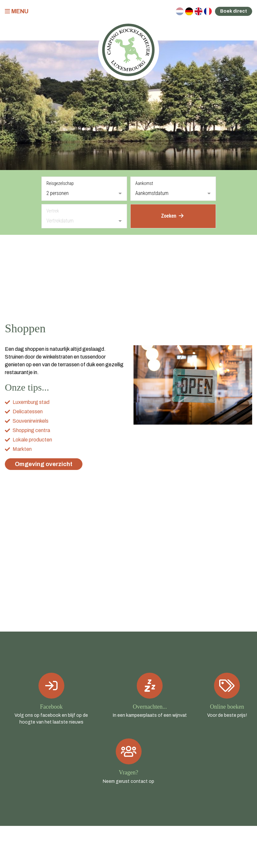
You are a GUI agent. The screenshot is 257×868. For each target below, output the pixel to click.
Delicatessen (28, 411)
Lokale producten (32, 440)
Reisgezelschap (60, 183)
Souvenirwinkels (31, 421)
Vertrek (53, 211)
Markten (22, 449)
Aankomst (144, 183)
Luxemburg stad (31, 402)
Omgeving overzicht (44, 464)
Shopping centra (31, 430)
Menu (17, 11)
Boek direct (234, 11)
